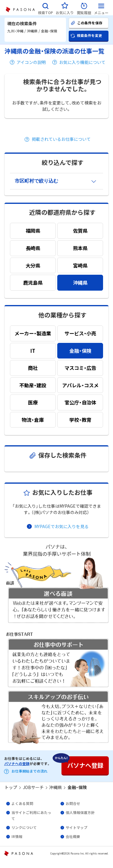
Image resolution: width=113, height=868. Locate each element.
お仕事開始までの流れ (30, 771)
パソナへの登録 (17, 764)
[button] (46, 8)
